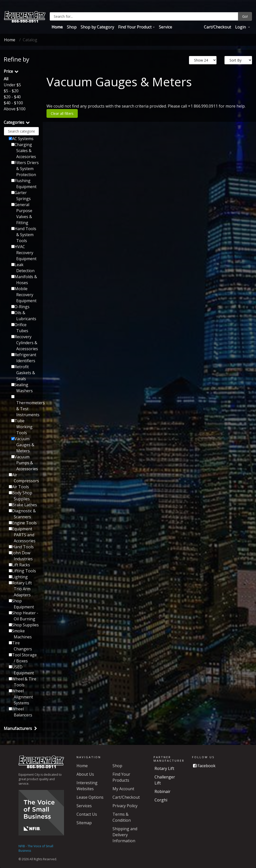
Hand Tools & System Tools (24, 235)
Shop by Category (97, 27)
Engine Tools (23, 523)
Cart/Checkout (217, 27)
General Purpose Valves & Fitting (22, 214)
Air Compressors (24, 478)
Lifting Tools (22, 571)
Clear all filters (62, 113)
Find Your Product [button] (135, 27)
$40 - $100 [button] (13, 103)
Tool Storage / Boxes (23, 658)
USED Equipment (21, 670)
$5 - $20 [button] (11, 91)
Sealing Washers (22, 388)
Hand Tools (21, 547)
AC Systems (21, 139)
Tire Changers (20, 646)
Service (165, 27)
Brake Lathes (23, 505)
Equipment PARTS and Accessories (22, 535)
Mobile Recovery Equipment (24, 295)
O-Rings (20, 307)
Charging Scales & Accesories (24, 151)
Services (84, 806)
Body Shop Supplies (20, 496)
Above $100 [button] (15, 109)
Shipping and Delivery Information (125, 835)
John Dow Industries (21, 556)
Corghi (161, 800)
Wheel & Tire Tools (22, 682)
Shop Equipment (21, 604)
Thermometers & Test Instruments (25, 406)
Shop (72, 27)
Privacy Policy (125, 806)
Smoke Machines (20, 634)
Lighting (18, 577)
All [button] (6, 79)
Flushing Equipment (24, 184)
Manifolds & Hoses (24, 280)
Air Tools (19, 487)
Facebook (204, 766)
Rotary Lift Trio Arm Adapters (20, 589)
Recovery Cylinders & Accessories (25, 343)
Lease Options (90, 797)
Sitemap (84, 823)
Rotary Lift (164, 768)
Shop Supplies (24, 625)
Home (57, 27)
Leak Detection (23, 268)
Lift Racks (19, 565)
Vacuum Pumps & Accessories (25, 463)
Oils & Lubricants (24, 316)
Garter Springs (21, 196)
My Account (123, 789)
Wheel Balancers (20, 712)
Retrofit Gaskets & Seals (23, 373)
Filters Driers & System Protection (25, 169)
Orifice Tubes (20, 328)
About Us (85, 774)
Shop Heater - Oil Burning (23, 616)
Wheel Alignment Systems (21, 697)
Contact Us (87, 814)
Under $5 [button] (12, 85)
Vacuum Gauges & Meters (23, 445)
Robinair (162, 791)
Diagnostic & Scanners (22, 514)
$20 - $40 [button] (12, 97)
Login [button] (241, 27)
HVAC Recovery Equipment (24, 253)
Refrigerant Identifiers (24, 358)
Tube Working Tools (22, 427)
